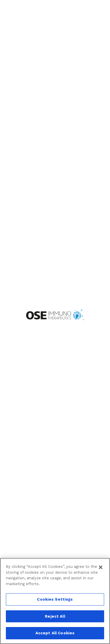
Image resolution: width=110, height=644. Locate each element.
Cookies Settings (55, 599)
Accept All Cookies (55, 633)
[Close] (101, 567)
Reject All (55, 616)
